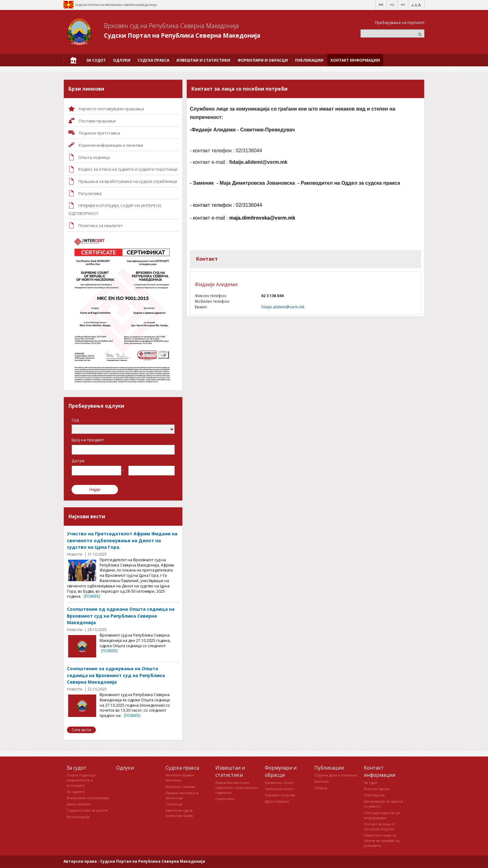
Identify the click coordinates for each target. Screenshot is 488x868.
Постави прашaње (97, 121)
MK (381, 5)
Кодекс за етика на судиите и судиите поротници (128, 169)
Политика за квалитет (101, 225)
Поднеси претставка (99, 133)
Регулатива (90, 193)
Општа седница (94, 157)
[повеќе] (92, 596)
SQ (392, 5)
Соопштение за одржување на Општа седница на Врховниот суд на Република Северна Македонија (116, 675)
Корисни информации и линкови (111, 145)
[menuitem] (73, 60)
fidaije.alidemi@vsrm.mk (283, 307)
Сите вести (81, 730)
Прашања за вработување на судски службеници (128, 181)
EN (403, 5)
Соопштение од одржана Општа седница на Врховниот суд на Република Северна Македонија (121, 616)
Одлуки (125, 768)
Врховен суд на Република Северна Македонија (171, 26)
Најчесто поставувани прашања (111, 109)
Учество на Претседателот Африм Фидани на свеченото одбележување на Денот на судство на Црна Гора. (122, 540)
